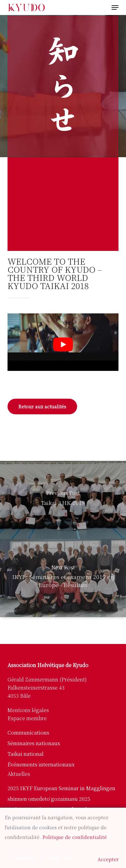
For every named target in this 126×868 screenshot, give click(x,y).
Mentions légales (28, 710)
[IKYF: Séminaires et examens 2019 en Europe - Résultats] (63, 578)
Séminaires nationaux (34, 743)
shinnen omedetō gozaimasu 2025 (49, 799)
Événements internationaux (41, 764)
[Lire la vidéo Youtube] (63, 344)
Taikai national (26, 754)
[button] (115, 7)
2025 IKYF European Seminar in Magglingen (61, 788)
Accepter (108, 859)
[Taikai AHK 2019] (63, 500)
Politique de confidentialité (75, 837)
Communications (28, 733)
